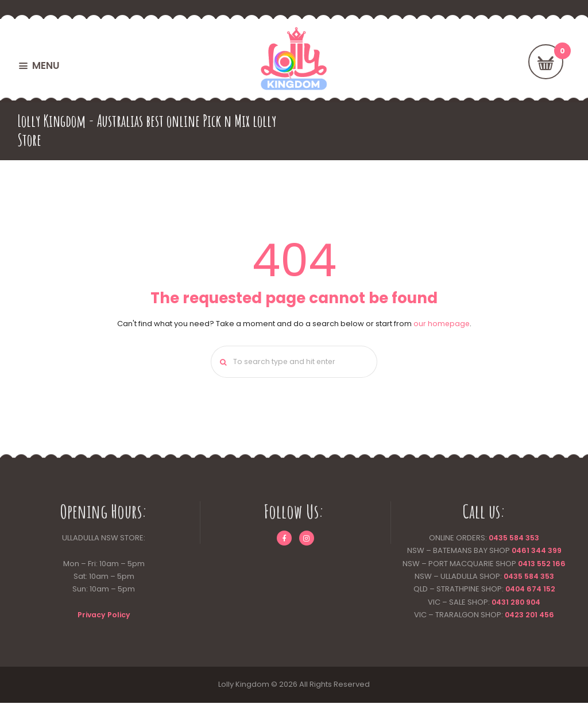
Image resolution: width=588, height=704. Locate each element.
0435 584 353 (514, 539)
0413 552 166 (542, 565)
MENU (46, 65)
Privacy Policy (104, 616)
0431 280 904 (516, 603)
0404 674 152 (530, 591)
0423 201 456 (530, 616)
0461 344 (528, 552)
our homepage (442, 324)
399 (555, 552)
